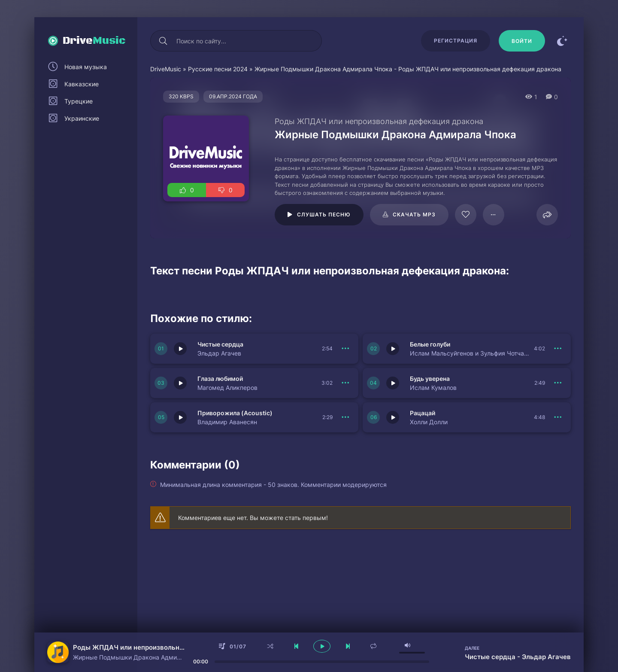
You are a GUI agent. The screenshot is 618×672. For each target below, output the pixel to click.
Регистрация (456, 41)
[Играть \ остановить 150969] (180, 383)
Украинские (82, 118)
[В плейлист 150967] (345, 417)
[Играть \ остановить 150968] (393, 383)
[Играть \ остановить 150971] (180, 349)
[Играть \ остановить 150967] (180, 417)
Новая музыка (86, 67)
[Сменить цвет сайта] (562, 41)
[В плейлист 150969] (345, 383)
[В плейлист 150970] (558, 349)
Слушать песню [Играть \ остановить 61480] (324, 214)
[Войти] (522, 41)
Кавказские (82, 84)
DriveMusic (166, 69)
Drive (94, 41)
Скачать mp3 (414, 214)
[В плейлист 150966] (558, 417)
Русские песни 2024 (218, 69)
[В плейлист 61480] (494, 215)
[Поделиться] (547, 215)
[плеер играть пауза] (322, 646)
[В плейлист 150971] (345, 349)
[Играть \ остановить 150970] (393, 349)
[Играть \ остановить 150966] (393, 417)
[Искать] (163, 41)
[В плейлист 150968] (558, 383)
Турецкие (79, 101)
